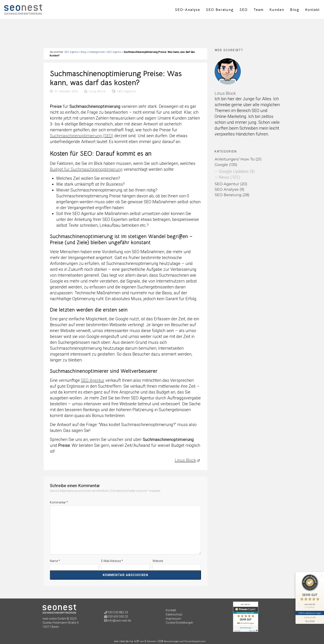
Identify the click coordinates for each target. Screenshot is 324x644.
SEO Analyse (227, 189)
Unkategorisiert (97, 52)
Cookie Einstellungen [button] (179, 623)
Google (221, 165)
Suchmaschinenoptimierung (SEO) (82, 136)
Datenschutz (174, 614)
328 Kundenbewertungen (310, 613)
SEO (244, 10)
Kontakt (312, 10)
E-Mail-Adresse (112, 561)
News (224, 177)
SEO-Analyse (188, 10)
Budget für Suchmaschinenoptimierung (86, 169)
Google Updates (234, 171)
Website (158, 561)
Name (55, 561)
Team (259, 10)
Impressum (173, 619)
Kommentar (59, 502)
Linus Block (97, 91)
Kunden (277, 10)
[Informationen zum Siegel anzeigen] (310, 619)
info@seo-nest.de (119, 621)
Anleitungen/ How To (235, 159)
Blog (295, 10)
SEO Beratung (220, 10)
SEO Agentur (71, 52)
